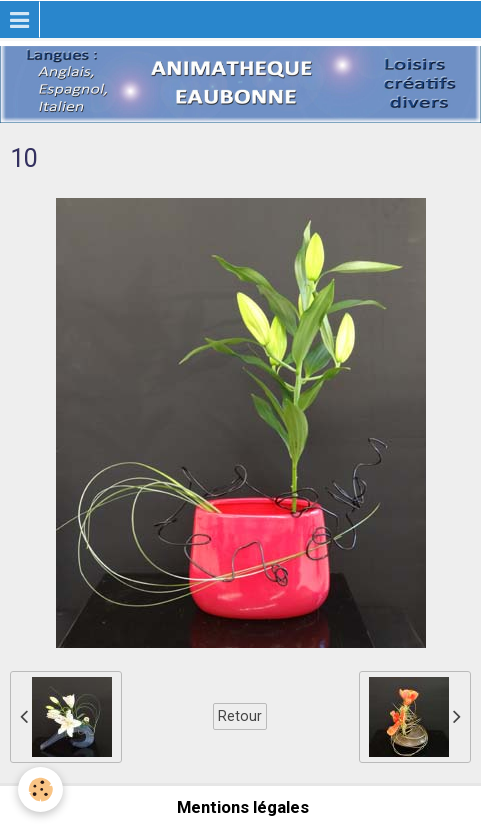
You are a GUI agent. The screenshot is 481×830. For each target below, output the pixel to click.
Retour (240, 716)
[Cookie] (40, 789)
